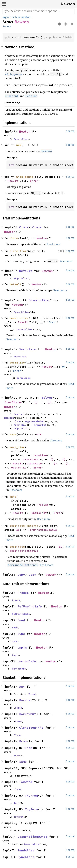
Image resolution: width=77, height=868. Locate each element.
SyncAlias (26, 857)
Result (13, 181)
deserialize (19, 318)
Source (7, 26)
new (19, 145)
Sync (21, 634)
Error (34, 181)
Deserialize (39, 300)
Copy (21, 575)
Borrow (25, 700)
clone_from (18, 251)
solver (16, 17)
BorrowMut (28, 714)
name (13, 434)
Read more (54, 244)
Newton (68, 4)
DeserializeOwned (32, 837)
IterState (13, 402)
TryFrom (31, 796)
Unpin (22, 647)
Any (22, 687)
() (36, 402)
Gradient (19, 414)
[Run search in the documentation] (38, 11)
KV (25, 467)
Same (23, 762)
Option (16, 467)
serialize (17, 362)
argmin (7, 17)
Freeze (23, 593)
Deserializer (25, 329)
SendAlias (26, 850)
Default (26, 271)
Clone (24, 227)
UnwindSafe (27, 661)
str (39, 434)
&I (18, 530)
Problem (41, 455)
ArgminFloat (21, 139)
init (13, 497)
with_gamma (25, 177)
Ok (64, 367)
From (23, 741)
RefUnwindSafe (30, 606)
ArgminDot (40, 425)
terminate (17, 547)
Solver (47, 398)
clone (14, 238)
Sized (32, 694)
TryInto (31, 809)
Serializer (23, 378)
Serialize (28, 349)
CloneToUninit (31, 728)
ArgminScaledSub (35, 421)
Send (21, 620)
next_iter (17, 447)
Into (28, 748)
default (15, 284)
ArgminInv (20, 425)
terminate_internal (25, 526)
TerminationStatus (43, 530)
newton (26, 17)
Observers (56, 440)
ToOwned (26, 782)
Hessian (9, 418)
